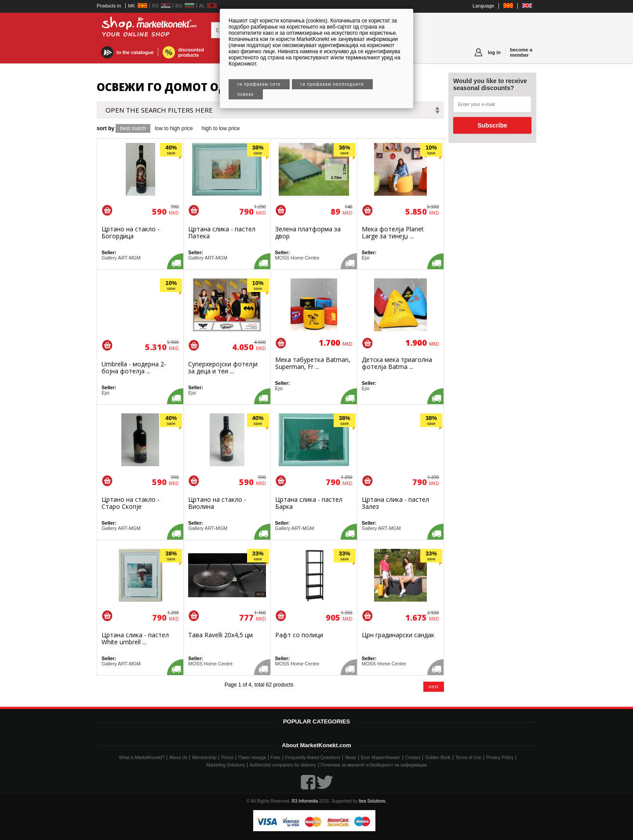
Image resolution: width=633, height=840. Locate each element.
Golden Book (438, 758)
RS (155, 6)
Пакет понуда (252, 758)
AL (202, 6)
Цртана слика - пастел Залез (395, 503)
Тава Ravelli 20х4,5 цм (220, 635)
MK (132, 6)
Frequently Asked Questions (313, 758)
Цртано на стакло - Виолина (217, 503)
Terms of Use (468, 758)
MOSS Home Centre (297, 258)
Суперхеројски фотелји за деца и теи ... (223, 367)
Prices (227, 758)
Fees (276, 758)
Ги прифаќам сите (259, 84)
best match (133, 128)
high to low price (221, 128)
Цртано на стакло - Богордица (131, 232)
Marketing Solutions (226, 765)
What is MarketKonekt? (142, 758)
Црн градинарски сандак (398, 635)
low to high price (174, 128)
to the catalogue (135, 52)
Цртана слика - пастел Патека (222, 232)
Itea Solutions (372, 801)
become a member (521, 52)
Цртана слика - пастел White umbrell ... (135, 638)
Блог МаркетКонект (381, 758)
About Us (178, 758)
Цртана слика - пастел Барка (309, 503)
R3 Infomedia (305, 801)
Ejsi (366, 258)
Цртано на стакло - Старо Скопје (131, 503)
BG (179, 6)
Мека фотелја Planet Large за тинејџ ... (393, 232)
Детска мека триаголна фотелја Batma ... (397, 363)
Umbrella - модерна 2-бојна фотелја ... (134, 367)
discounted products (191, 52)
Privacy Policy (500, 758)
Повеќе (246, 94)
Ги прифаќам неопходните (332, 84)
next (434, 687)
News (351, 758)
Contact (413, 758)
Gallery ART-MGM (121, 258)
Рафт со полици (299, 635)
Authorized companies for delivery (283, 765)
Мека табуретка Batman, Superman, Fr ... (313, 363)
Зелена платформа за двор (308, 232)
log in (494, 52)
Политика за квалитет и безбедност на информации (374, 765)
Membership (204, 758)
